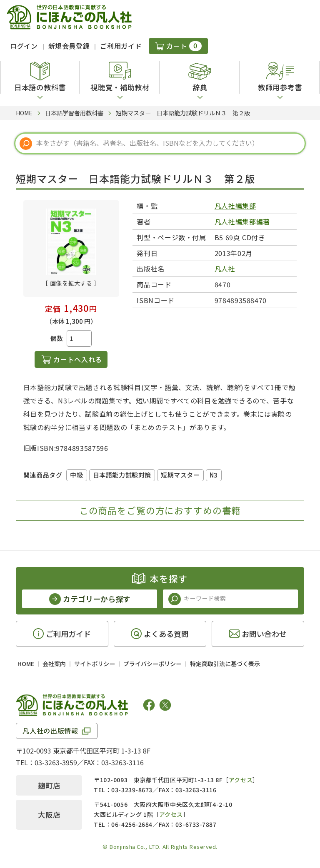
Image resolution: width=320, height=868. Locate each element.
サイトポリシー (95, 664)
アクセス (241, 780)
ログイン (24, 46)
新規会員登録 (69, 46)
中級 (76, 475)
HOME (26, 664)
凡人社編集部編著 (242, 221)
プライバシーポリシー (152, 664)
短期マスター (180, 475)
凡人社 (225, 269)
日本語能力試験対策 (122, 475)
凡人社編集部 (235, 206)
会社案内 (54, 664)
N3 (214, 475)
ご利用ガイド (121, 46)
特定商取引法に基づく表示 (225, 664)
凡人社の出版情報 (50, 731)
